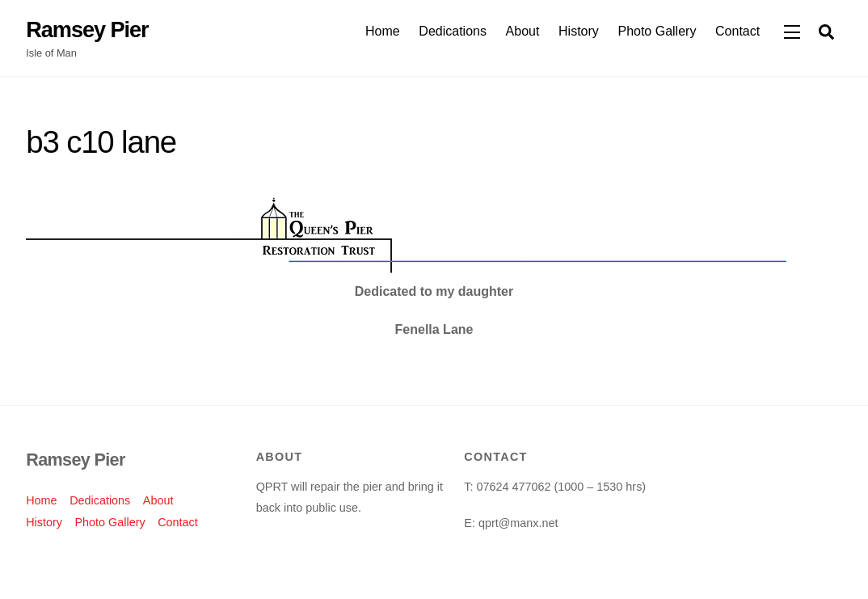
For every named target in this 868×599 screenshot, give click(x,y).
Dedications (453, 31)
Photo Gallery (657, 31)
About (523, 31)
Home (383, 31)
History (579, 31)
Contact (737, 31)
